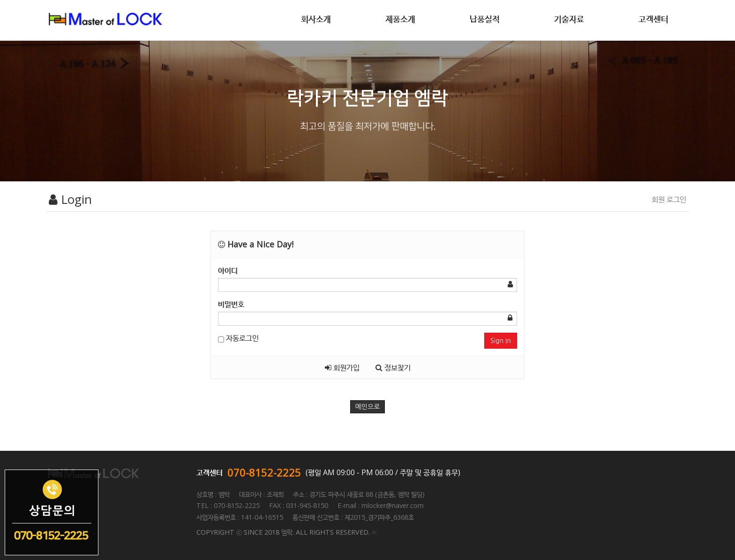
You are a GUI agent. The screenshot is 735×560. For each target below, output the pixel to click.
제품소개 (400, 19)
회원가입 (342, 367)
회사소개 (316, 19)
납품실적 (485, 19)
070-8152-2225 (264, 472)
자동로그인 (238, 338)
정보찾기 (393, 367)
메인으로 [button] (368, 407)
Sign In (501, 341)
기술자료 (569, 19)
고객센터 (653, 19)
